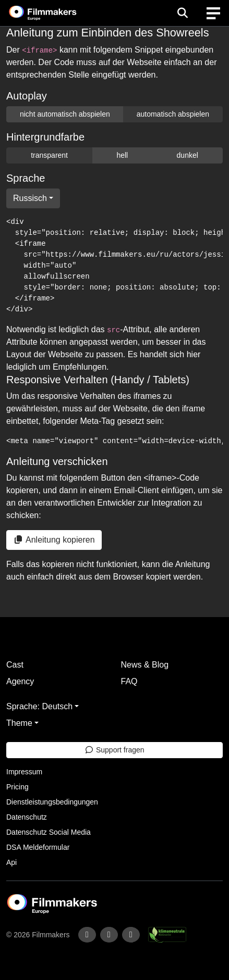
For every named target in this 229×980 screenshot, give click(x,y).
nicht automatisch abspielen (65, 114)
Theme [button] (19, 723)
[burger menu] (213, 13)
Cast (15, 665)
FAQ (129, 681)
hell (122, 155)
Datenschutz (27, 817)
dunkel (188, 155)
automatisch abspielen (173, 114)
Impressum (24, 772)
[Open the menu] (182, 13)
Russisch (30, 198)
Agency (20, 681)
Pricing (17, 787)
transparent (49, 155)
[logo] (55, 13)
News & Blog (145, 665)
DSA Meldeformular (38, 847)
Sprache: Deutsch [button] (39, 706)
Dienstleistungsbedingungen (52, 802)
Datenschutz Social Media (49, 832)
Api (11, 862)
